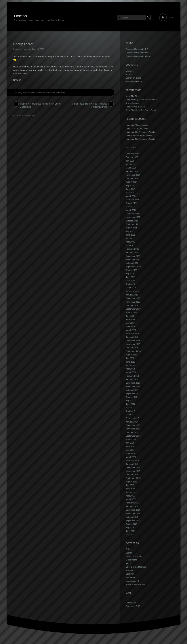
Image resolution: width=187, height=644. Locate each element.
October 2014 (132, 517)
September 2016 (133, 436)
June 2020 (130, 277)
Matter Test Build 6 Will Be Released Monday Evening (89, 105)
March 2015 (131, 499)
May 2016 (130, 450)
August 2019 (131, 312)
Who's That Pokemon (135, 584)
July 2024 (130, 185)
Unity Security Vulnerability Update (141, 100)
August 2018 (131, 355)
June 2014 (130, 531)
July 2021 (130, 231)
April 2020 (130, 284)
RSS (171, 18)
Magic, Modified (142, 125)
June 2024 (130, 189)
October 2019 (132, 305)
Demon (21, 16)
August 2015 (131, 482)
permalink (60, 93)
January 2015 (132, 506)
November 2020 (133, 260)
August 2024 (131, 182)
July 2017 (130, 401)
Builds (129, 549)
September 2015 (133, 478)
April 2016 (130, 453)
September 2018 (133, 351)
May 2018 (130, 365)
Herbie (26, 49)
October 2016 (132, 432)
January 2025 (132, 171)
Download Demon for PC (137, 49)
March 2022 (131, 210)
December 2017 (133, 383)
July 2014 (130, 528)
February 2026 (132, 154)
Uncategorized (132, 581)
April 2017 (130, 411)
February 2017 (132, 418)
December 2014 (133, 510)
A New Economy (133, 103)
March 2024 (131, 196)
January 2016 (132, 464)
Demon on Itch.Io (133, 78)
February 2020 (132, 291)
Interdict (129, 570)
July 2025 (130, 161)
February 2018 (132, 376)
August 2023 (131, 203)
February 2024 (132, 200)
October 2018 (132, 348)
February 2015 (132, 503)
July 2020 (130, 274)
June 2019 (130, 319)
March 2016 (131, 457)
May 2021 (130, 238)
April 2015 (130, 496)
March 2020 (131, 288)
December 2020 (133, 256)
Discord (129, 71)
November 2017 (133, 387)
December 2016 (133, 425)
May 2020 (130, 281)
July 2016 (130, 443)
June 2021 (130, 235)
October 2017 (132, 390)
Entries (131, 603)
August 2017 (131, 397)
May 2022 (130, 207)
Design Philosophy (134, 556)
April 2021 (130, 242)
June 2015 (130, 489)
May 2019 (130, 323)
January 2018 (132, 379)
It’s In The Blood (133, 96)
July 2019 (130, 316)
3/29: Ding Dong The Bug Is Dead (141, 110)
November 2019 (133, 302)
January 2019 (132, 337)
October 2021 (132, 221)
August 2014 (131, 524)
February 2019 (132, 334)
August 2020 (131, 270)
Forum (129, 74)
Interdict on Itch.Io (134, 82)
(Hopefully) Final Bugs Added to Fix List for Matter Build (40, 105)
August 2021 (131, 228)
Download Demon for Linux (138, 56)
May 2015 (130, 492)
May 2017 (130, 408)
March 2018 (131, 372)
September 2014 (133, 520)
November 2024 (133, 175)
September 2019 (133, 309)
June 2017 (130, 404)
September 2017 (133, 393)
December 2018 (133, 341)
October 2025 (132, 157)
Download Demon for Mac (137, 53)
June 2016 (130, 446)
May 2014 (130, 535)
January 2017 (132, 422)
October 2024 (132, 178)
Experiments (131, 560)
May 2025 (130, 164)
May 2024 (130, 192)
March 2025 (131, 168)
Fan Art (129, 563)
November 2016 (133, 429)
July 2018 (130, 358)
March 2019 (131, 330)
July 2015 (130, 485)
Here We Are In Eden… (136, 107)
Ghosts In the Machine (136, 567)
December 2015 (133, 467)
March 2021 (131, 245)
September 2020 (133, 267)
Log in (129, 599)
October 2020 (132, 263)
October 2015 (132, 475)
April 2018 (130, 369)
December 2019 (133, 298)
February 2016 (132, 461)
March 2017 (131, 415)
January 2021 (132, 252)
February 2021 (132, 249)
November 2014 (133, 513)
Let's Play (130, 574)
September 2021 (133, 224)
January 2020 (132, 295)
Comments (133, 606)
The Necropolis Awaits (145, 132)
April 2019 (130, 327)
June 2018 (130, 362)
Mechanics (131, 577)
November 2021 (133, 217)
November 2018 (133, 344)
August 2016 (131, 439)
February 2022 (132, 214)
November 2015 (133, 471)
